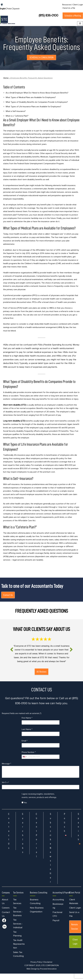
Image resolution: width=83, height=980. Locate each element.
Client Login (75, 914)
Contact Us (8, 597)
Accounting (58, 906)
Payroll (56, 927)
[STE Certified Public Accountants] (8, 20)
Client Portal (36, 842)
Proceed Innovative (48, 975)
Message (6, 770)
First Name (27, 724)
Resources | (67, 5)
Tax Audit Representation (19, 950)
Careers (6, 914)
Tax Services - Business (18, 918)
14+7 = (5, 789)
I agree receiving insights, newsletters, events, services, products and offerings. (39, 802)
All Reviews (41, 678)
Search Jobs (23, 839)
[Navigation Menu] (80, 23)
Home (6, 78)
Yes (24, 809)
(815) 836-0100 (48, 15)
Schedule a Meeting (73, 16)
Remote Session (75, 933)
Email (25, 747)
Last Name (27, 736)
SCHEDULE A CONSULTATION (41, 57)
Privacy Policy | (37, 968)
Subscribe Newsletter (50, 854)
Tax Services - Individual (18, 930)
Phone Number (29, 759)
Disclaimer (48, 968)
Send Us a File (69, 8)
